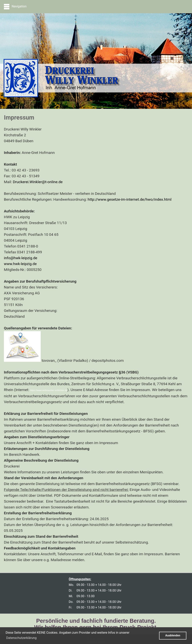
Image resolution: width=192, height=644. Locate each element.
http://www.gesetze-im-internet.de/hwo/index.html (130, 199)
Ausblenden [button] (173, 636)
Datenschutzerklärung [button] (21, 638)
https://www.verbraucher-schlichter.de (49, 390)
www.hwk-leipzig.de (20, 264)
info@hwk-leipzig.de (21, 258)
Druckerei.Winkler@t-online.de (38, 182)
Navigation (15, 7)
